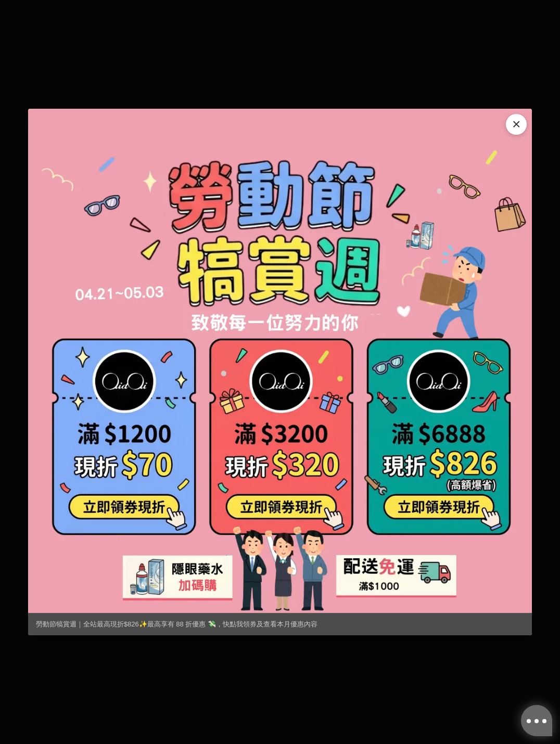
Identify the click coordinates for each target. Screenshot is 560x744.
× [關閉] (516, 124)
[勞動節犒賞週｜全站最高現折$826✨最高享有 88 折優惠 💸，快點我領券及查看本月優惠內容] (280, 361)
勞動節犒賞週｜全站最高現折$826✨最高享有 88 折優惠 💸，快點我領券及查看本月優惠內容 (177, 624)
